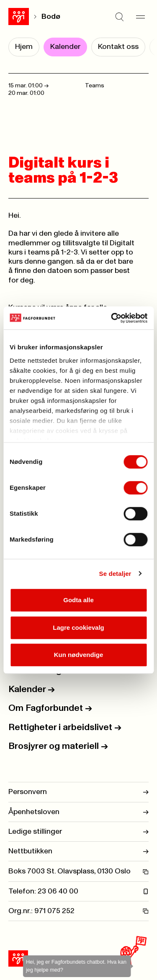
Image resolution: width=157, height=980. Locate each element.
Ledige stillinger (78, 832)
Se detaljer (115, 574)
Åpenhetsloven (78, 812)
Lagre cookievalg (78, 627)
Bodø (51, 17)
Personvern (78, 792)
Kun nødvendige (79, 655)
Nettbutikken (78, 851)
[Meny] (140, 17)
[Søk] (119, 17)
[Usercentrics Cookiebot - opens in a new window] (112, 318)
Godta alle (78, 600)
